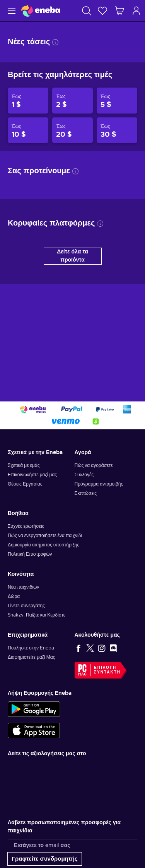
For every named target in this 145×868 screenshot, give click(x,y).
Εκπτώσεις (86, 493)
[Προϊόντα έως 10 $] (28, 130)
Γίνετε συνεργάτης (26, 606)
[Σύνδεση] (136, 11)
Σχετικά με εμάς (24, 465)
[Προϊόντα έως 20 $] (72, 130)
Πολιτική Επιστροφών (30, 554)
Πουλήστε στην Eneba (31, 648)
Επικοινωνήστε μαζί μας (32, 475)
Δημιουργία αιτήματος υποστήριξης (43, 545)
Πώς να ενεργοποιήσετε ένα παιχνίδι (45, 536)
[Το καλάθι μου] (119, 11)
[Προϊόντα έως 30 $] (117, 130)
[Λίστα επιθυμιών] (102, 11)
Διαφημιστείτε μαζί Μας (31, 657)
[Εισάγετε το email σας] (72, 846)
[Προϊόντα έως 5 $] (117, 101)
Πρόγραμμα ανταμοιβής (99, 484)
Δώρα (14, 596)
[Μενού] (11, 11)
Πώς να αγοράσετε (94, 465)
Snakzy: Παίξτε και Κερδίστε (37, 615)
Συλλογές (84, 475)
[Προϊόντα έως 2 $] (72, 101)
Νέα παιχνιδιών (23, 587)
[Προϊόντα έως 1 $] (28, 101)
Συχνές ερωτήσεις (26, 526)
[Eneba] (41, 11)
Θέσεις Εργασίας (25, 484)
